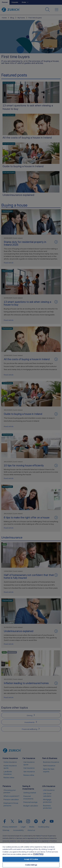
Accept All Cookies (31, 859)
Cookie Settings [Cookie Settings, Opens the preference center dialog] (31, 865)
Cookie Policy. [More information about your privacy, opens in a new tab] (38, 854)
